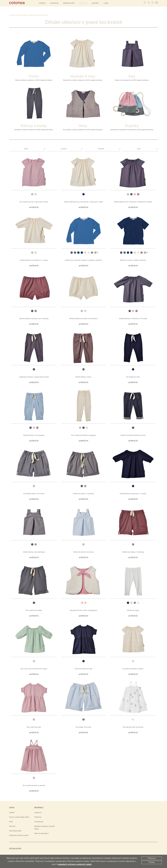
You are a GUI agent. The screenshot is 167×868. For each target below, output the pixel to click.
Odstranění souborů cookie (19, 835)
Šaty (132, 76)
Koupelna (54, 3)
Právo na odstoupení (41, 833)
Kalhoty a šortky (34, 126)
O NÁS (106, 3)
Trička (34, 76)
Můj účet (12, 826)
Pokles (152, 862)
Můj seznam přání (15, 831)
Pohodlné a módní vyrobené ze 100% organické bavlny (34, 130)
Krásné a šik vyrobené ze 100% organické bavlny (132, 80)
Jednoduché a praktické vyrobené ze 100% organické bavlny (132, 130)
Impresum (38, 813)
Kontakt (12, 813)
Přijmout (152, 858)
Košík (11, 822)
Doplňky (95, 3)
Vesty (83, 126)
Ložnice (42, 3)
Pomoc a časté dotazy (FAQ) (19, 817)
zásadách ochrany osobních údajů (75, 864)
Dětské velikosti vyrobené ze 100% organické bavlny (34, 80)
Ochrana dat (39, 822)
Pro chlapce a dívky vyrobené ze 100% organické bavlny (83, 130)
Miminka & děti (69, 3)
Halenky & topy (83, 76)
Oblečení (83, 3)
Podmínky (38, 817)
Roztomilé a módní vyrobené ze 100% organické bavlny (83, 80)
